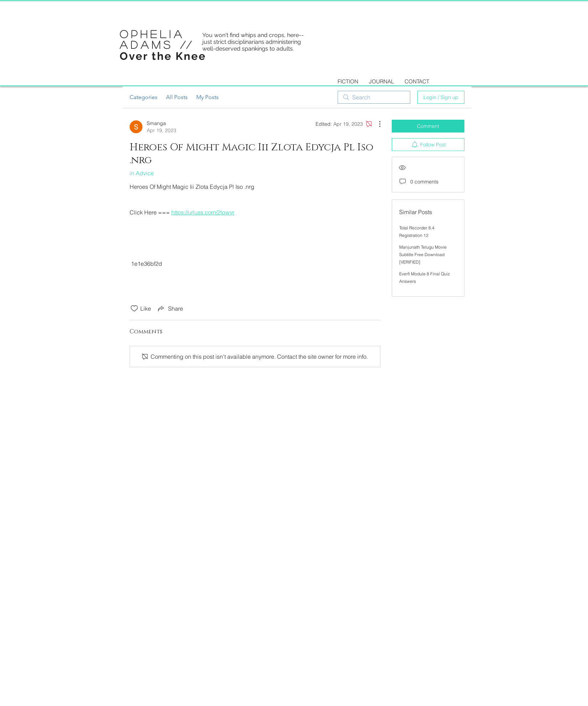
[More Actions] (376, 124)
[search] (374, 97)
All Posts (177, 97)
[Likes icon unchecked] (134, 308)
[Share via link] (170, 308)
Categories (144, 97)
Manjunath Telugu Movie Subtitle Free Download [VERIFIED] (423, 255)
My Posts (207, 97)
